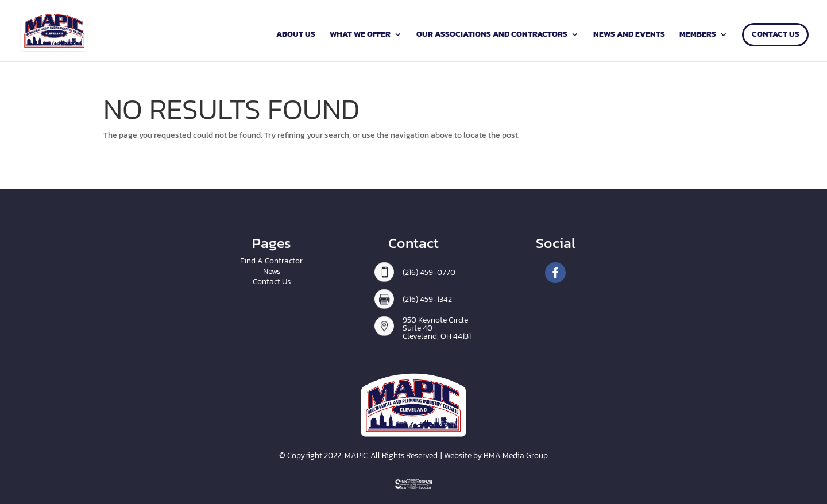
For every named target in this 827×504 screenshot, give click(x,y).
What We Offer (360, 35)
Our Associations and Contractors (492, 35)
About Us (296, 35)
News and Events (629, 35)
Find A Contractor (271, 261)
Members (698, 35)
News (272, 271)
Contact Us (776, 35)
